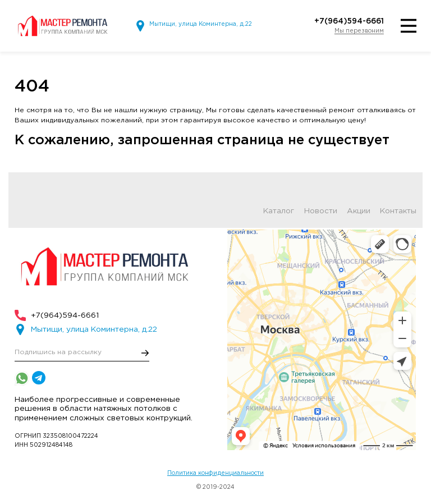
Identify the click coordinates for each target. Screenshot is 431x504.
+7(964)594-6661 (349, 21)
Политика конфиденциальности (215, 473)
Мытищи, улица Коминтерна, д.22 (201, 24)
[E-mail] (82, 353)
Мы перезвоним (359, 31)
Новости (321, 212)
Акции (359, 212)
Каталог (279, 212)
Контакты (398, 212)
